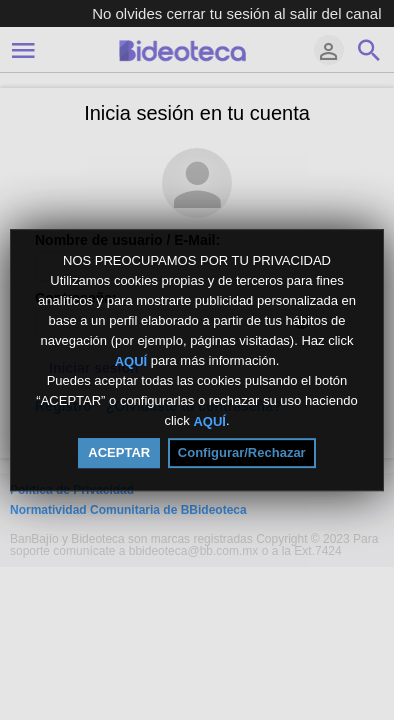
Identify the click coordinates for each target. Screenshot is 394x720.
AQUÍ (131, 360)
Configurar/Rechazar (242, 452)
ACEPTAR (119, 452)
